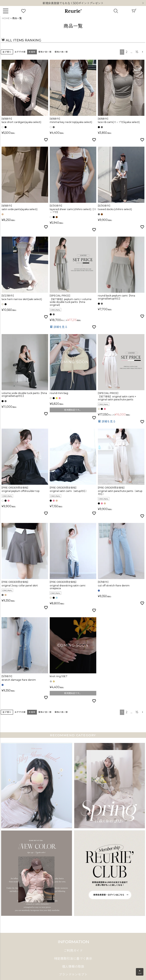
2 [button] (127, 52)
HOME (6, 18)
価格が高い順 (61, 52)
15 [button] (137, 52)
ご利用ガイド (73, 951)
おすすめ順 (20, 52)
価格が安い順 (45, 52)
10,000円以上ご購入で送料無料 (73, 3)
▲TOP (140, 972)
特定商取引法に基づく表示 (73, 959)
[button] (142, 52)
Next (143, 3)
